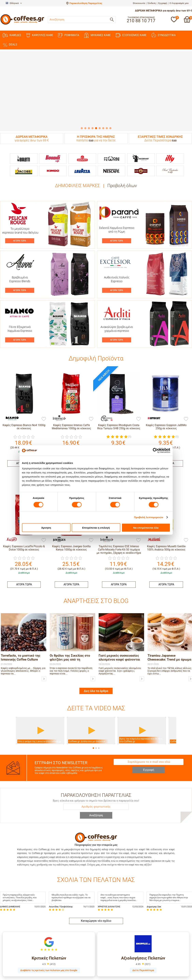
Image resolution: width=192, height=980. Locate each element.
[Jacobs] (24, 171)
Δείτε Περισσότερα (143, 931)
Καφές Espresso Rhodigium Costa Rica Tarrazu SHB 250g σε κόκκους (119, 427)
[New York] (141, 171)
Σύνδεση (152, 3)
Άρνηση (46, 528)
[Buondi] (53, 159)
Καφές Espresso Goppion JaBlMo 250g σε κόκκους (166, 427)
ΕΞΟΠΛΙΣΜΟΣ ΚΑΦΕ (131, 35)
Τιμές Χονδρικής (58, 966)
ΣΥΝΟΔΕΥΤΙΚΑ (163, 35)
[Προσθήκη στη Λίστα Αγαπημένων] (44, 419)
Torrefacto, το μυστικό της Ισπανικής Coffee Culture (21, 618)
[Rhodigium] (105, 418)
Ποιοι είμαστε (57, 959)
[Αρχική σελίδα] (22, 24)
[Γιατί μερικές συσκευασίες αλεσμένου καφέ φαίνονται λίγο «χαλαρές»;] (142, 639)
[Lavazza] (82, 171)
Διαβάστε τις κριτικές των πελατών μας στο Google (49, 931)
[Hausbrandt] (141, 159)
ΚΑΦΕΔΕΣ (12, 35)
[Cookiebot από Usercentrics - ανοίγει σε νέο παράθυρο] (155, 451)
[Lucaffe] (10, 539)
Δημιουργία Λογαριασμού (112, 963)
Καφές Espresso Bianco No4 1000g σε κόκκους (24, 427)
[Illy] (170, 159)
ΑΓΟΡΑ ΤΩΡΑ (24, 584)
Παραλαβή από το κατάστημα (16, 975)
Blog (51, 963)
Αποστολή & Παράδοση (12, 963)
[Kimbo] (53, 171)
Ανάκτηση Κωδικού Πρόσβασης (115, 966)
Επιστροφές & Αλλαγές (13, 978)
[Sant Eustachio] (170, 171)
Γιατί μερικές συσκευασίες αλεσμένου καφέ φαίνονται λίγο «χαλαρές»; (119, 619)
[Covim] (82, 159)
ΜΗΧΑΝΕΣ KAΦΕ (97, 35)
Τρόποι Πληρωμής (10, 966)
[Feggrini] (112, 159)
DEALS (10, 45)
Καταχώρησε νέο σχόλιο (96, 881)
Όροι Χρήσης (56, 978)
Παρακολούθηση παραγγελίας (16, 959)
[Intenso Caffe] (58, 418)
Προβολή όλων (122, 186)
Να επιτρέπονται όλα (146, 528)
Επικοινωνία (139, 3)
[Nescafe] (112, 171)
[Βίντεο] (40, 691)
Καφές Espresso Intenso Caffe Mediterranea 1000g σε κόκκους (71, 427)
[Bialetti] (24, 159)
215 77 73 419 (158, 970)
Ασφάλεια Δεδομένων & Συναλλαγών (20, 971)
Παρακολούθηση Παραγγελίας (86, 3)
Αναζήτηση (96, 776)
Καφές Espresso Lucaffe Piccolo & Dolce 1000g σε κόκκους (24, 548)
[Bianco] (10, 418)
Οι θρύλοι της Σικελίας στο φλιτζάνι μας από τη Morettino (70, 619)
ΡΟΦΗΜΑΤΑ (68, 35)
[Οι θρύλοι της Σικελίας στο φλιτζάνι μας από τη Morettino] (93, 639)
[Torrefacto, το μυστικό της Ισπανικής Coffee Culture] (44, 639)
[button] (93, 709)
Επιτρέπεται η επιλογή (96, 528)
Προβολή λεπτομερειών (149, 517)
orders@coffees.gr (160, 974)
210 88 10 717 (158, 962)
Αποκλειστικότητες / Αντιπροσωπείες (70, 971)
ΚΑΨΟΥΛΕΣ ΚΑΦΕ (40, 35)
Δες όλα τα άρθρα (96, 652)
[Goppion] (152, 418)
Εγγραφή (163, 3)
